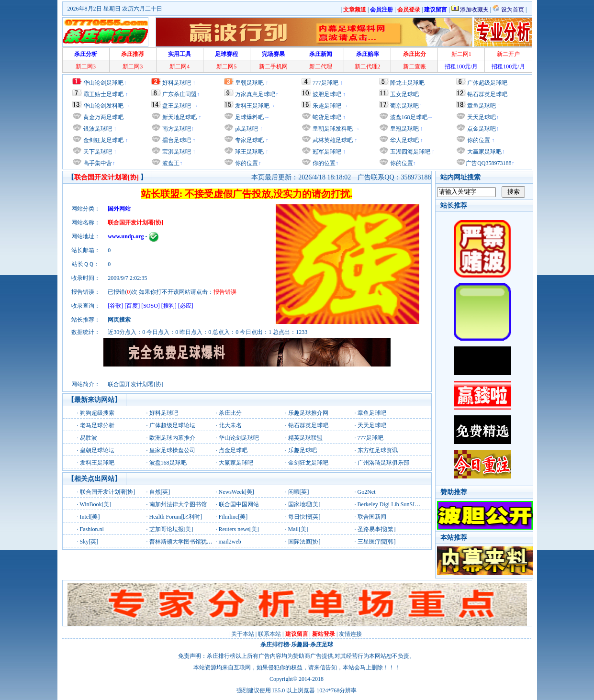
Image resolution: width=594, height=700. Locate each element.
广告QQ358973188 (488, 163)
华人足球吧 (404, 140)
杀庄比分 (230, 413)
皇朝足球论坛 (97, 450)
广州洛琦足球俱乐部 (383, 463)
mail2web (230, 542)
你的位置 (246, 163)
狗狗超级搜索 (97, 413)
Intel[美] (90, 517)
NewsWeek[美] (236, 492)
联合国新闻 (372, 517)
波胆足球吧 (327, 94)
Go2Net (367, 492)
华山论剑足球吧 (103, 83)
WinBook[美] (95, 504)
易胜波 (89, 438)
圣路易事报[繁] (377, 529)
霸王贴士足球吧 (103, 94)
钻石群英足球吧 (487, 94)
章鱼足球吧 (482, 106)
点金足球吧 (481, 129)
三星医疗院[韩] (377, 542)
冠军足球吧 (326, 152)
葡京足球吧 (404, 106)
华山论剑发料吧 (103, 106)
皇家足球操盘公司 (172, 450)
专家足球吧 (249, 140)
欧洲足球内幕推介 (172, 438)
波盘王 (170, 163)
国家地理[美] (304, 504)
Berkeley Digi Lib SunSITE (390, 504)
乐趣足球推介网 (308, 413)
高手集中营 (97, 163)
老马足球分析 (97, 425)
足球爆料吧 (249, 117)
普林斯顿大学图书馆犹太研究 (187, 542)
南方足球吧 (176, 129)
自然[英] (160, 492)
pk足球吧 (246, 129)
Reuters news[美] (239, 529)
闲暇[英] (299, 492)
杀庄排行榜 (275, 644)
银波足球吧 (98, 129)
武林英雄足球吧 (332, 140)
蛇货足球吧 (328, 117)
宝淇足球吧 (177, 152)
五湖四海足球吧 (409, 152)
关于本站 (243, 634)
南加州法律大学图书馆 (178, 504)
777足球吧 (325, 83)
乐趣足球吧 (327, 106)
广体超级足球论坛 (172, 425)
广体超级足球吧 (487, 83)
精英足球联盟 (305, 438)
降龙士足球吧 (407, 83)
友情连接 (350, 634)
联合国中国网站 (239, 504)
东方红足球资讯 (378, 450)
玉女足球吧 (404, 94)
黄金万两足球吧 (103, 117)
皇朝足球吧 (249, 83)
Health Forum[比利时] (176, 517)
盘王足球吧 (177, 106)
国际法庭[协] (304, 542)
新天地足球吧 (179, 117)
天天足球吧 (481, 117)
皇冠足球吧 (404, 129)
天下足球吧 (97, 152)
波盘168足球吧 (409, 117)
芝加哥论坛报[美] (171, 529)
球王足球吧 (249, 152)
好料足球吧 (177, 83)
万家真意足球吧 (255, 94)
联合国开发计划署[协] (108, 492)
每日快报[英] (304, 517)
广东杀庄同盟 (179, 94)
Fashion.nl (92, 529)
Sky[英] (89, 542)
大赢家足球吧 (484, 152)
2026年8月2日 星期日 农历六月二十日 (115, 9)
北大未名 (230, 425)
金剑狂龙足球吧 (103, 140)
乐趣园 (300, 644)
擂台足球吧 (176, 140)
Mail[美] (298, 529)
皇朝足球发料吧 (332, 129)
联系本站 (269, 634)
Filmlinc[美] (233, 517)
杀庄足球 (322, 644)
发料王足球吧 (252, 106)
